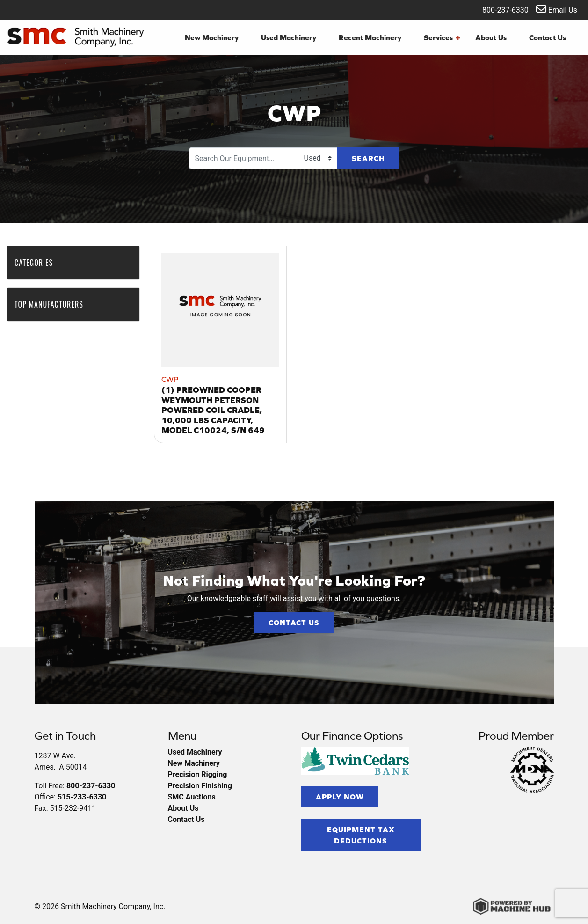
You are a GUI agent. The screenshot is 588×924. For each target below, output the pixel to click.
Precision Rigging (198, 774)
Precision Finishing (200, 786)
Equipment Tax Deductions (361, 835)
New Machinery (212, 37)
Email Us (557, 9)
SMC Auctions (192, 797)
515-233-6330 (82, 797)
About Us (491, 37)
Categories (38, 263)
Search (368, 158)
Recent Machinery (370, 37)
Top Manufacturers (54, 304)
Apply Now (340, 797)
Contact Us (548, 37)
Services (442, 37)
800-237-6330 (499, 9)
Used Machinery (289, 37)
